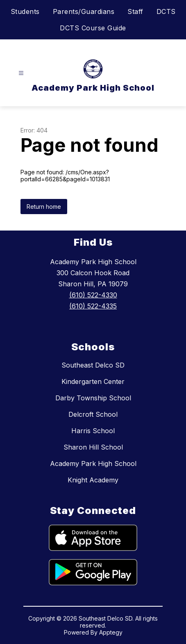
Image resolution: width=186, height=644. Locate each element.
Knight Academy (93, 480)
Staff (135, 11)
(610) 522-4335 (93, 306)
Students (25, 11)
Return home (44, 207)
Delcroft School (93, 414)
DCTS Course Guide (93, 28)
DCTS (166, 11)
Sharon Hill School (93, 447)
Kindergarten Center (93, 381)
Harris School (93, 431)
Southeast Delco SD (93, 365)
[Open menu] (21, 73)
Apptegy (111, 632)
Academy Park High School (93, 464)
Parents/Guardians (84, 11)
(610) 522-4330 (93, 295)
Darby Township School (93, 398)
